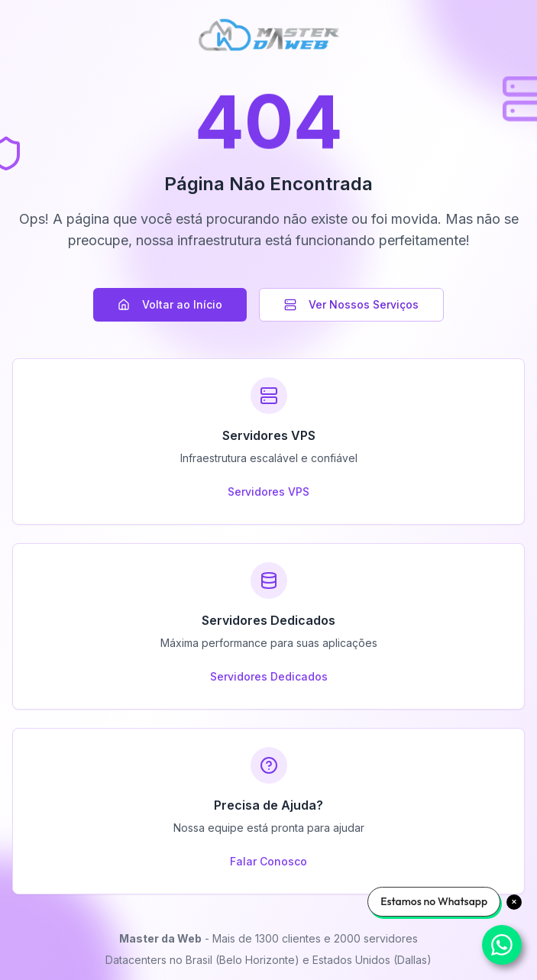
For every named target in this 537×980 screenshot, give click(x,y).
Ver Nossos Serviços (351, 304)
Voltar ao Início (170, 304)
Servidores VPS (268, 492)
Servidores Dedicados (269, 676)
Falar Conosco (268, 861)
